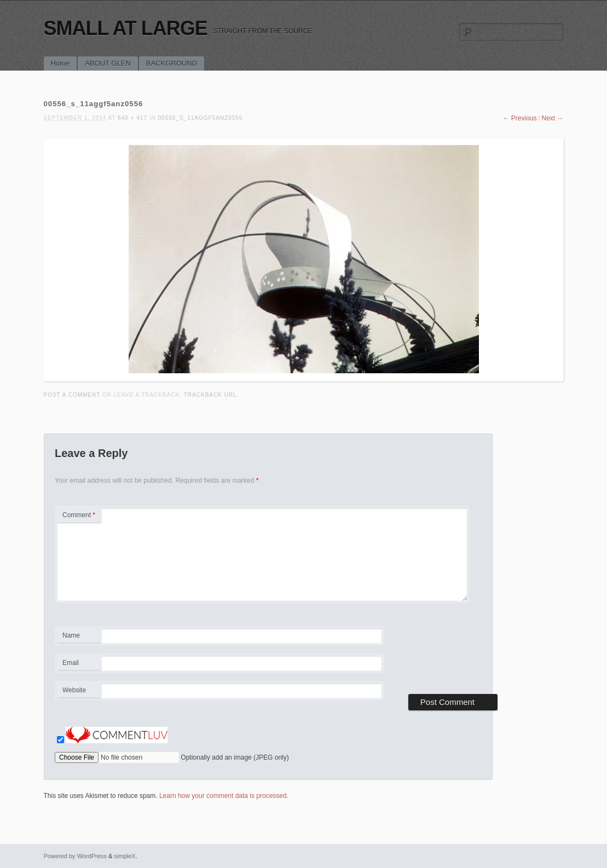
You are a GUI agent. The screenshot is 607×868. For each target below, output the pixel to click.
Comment (79, 515)
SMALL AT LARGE (126, 28)
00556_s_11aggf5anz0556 (201, 118)
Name (79, 637)
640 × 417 (132, 118)
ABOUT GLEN (108, 63)
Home (60, 63)
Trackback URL (210, 395)
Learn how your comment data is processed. (224, 796)
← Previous (519, 118)
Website (74, 690)
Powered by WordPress (75, 856)
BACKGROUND (172, 63)
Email (79, 664)
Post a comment (72, 395)
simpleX (125, 856)
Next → (552, 118)
